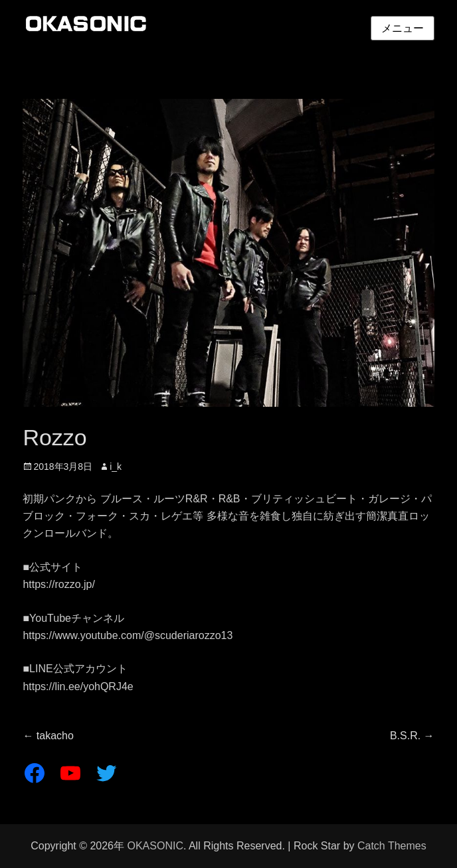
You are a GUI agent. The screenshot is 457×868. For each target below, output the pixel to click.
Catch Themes (392, 846)
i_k (116, 467)
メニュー (403, 28)
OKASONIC (155, 846)
